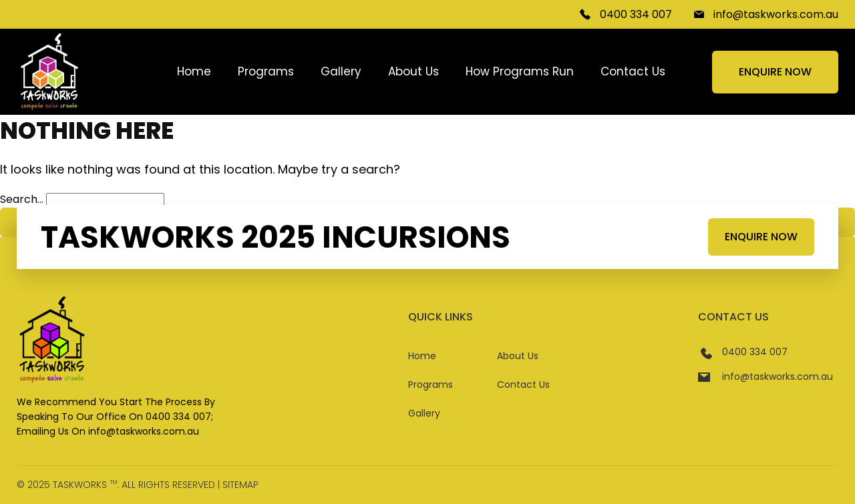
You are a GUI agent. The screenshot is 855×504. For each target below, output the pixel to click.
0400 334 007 (636, 14)
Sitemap (240, 485)
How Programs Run (520, 71)
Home (194, 71)
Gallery (341, 71)
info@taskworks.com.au (776, 14)
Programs (266, 71)
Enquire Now (775, 72)
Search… (22, 199)
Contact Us (633, 71)
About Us (413, 71)
